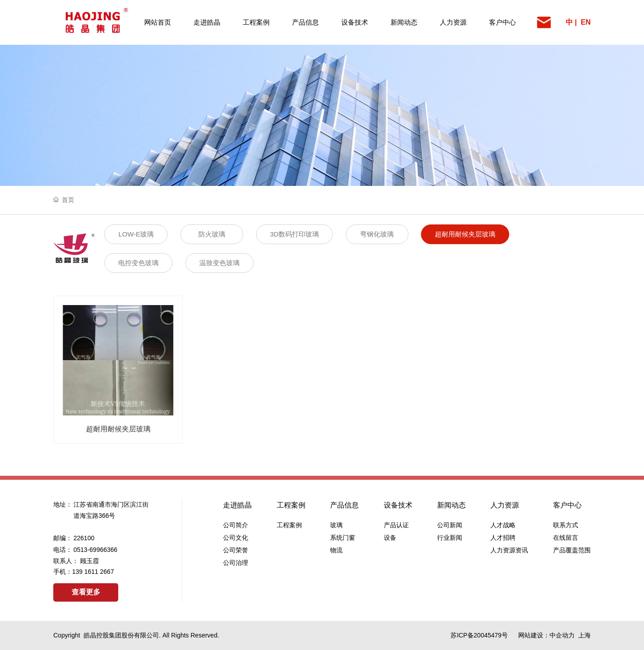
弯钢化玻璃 (377, 234)
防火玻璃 (212, 234)
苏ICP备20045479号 (479, 635)
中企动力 (562, 635)
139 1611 (86, 572)
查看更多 (86, 592)
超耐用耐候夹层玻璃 (465, 234)
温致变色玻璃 (219, 263)
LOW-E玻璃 (136, 234)
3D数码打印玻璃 (294, 234)
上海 (584, 635)
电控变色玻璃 (138, 263)
